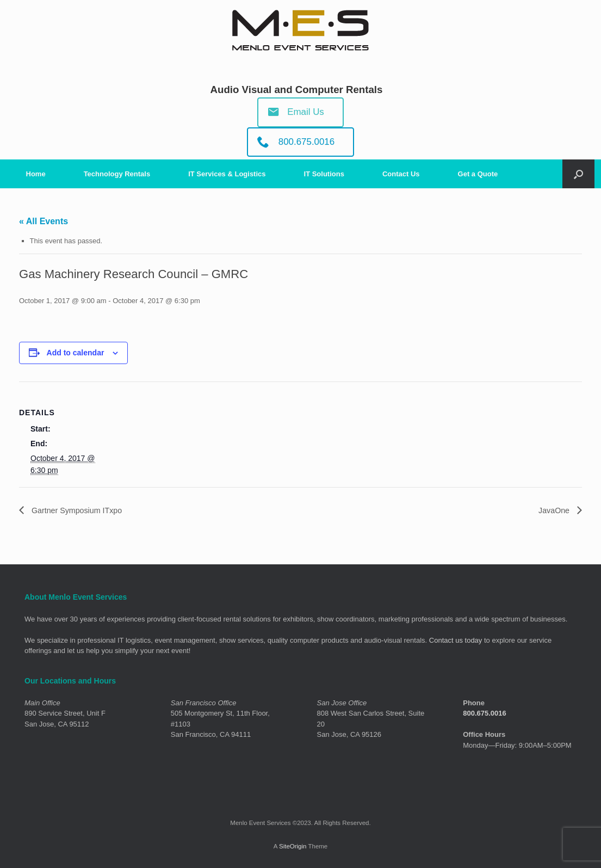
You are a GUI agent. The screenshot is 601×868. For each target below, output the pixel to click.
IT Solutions (324, 174)
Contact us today (456, 641)
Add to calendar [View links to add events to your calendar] (76, 353)
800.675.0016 (485, 714)
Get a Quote (478, 174)
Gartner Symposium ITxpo (81, 510)
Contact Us (401, 174)
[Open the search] (578, 174)
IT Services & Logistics (227, 174)
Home (36, 174)
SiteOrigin (293, 847)
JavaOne (553, 510)
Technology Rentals (117, 174)
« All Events (44, 221)
